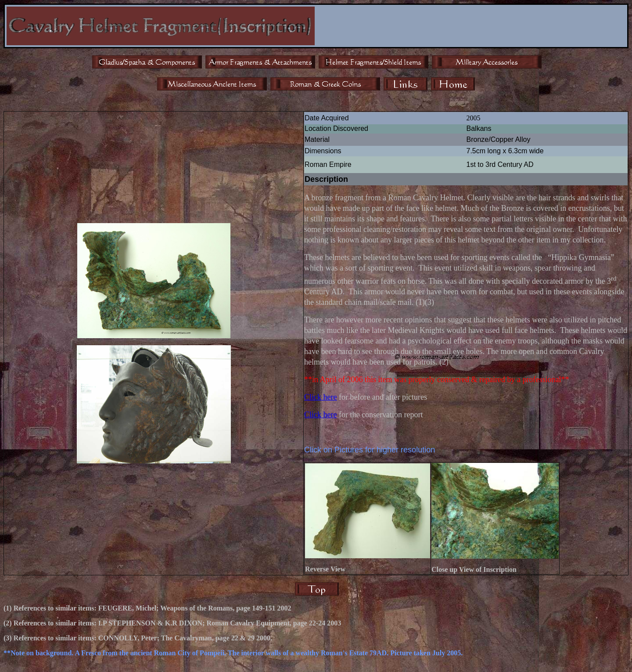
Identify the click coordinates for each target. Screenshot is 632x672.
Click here (320, 397)
